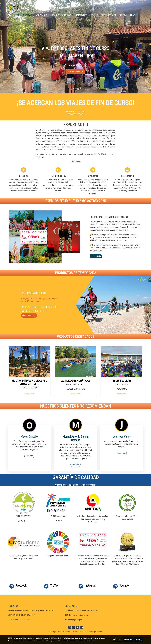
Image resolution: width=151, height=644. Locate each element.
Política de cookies (64, 632)
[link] (15, 8)
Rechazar (128, 639)
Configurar (116, 639)
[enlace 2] (122, 425)
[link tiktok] (77, 627)
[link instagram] (74, 627)
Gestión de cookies (78, 632)
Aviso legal (52, 632)
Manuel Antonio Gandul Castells (76, 438)
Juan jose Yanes (122, 437)
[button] (42, 15)
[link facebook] (70, 627)
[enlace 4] (75, 425)
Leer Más (29, 456)
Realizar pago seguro (74, 620)
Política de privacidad (94, 632)
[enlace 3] (29, 425)
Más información (29, 315)
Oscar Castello (29, 437)
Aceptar (139, 639)
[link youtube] (82, 627)
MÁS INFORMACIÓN (75, 72)
